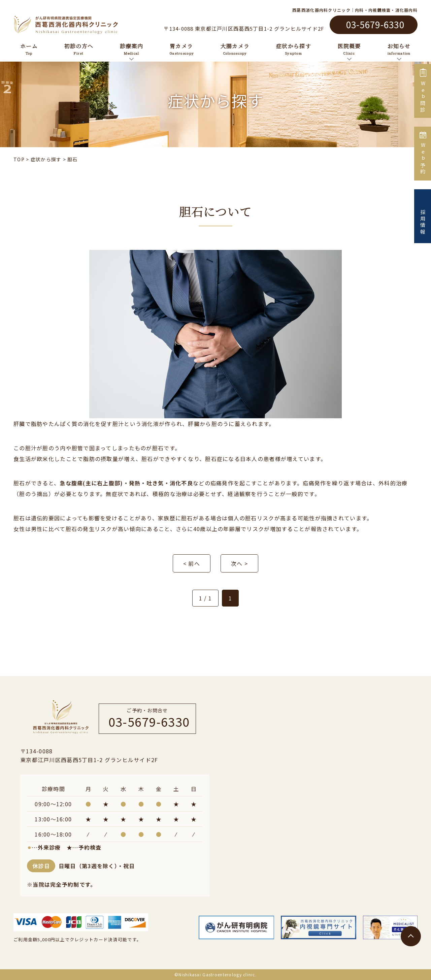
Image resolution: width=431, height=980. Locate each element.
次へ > (239, 563)
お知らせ (399, 48)
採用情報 (423, 216)
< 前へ (192, 563)
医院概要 (349, 48)
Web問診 (423, 91)
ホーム (29, 48)
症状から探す (294, 48)
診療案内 (131, 48)
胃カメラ (182, 48)
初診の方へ (79, 48)
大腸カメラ (235, 48)
